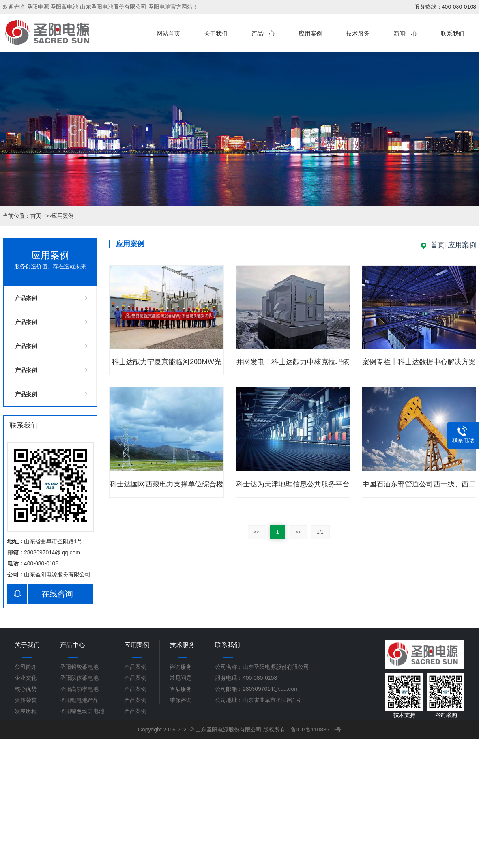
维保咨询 (181, 700)
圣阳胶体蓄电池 (79, 678)
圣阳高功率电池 (79, 689)
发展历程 (26, 711)
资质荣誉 (26, 700)
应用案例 (311, 34)
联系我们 (453, 34)
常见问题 (181, 678)
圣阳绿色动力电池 (82, 711)
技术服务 (358, 34)
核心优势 (26, 689)
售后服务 (181, 689)
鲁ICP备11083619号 (316, 730)
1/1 (320, 532)
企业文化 (26, 678)
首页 (36, 216)
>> (298, 532)
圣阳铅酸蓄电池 (79, 667)
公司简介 (26, 667)
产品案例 (26, 298)
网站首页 (168, 34)
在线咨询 (40, 594)
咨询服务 (181, 667)
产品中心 (263, 34)
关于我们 (216, 34)
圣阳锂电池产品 (79, 700)
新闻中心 (405, 34)
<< (257, 532)
